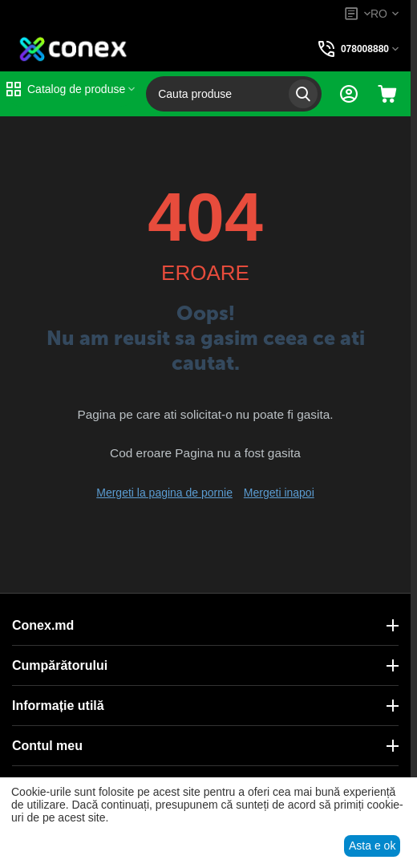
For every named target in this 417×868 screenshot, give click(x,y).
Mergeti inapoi (279, 493)
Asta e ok (372, 846)
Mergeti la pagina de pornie (164, 493)
